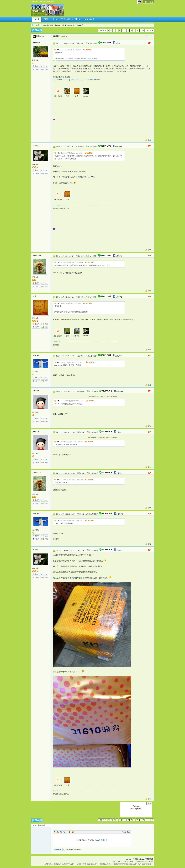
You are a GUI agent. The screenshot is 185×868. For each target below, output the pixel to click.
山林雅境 (77, 336)
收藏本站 (42, 1)
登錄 (146, 2)
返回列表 (103, 30)
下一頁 (149, 30)
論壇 (37, 19)
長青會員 (35, 277)
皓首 (77, 96)
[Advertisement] (109, 11)
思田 (67, 336)
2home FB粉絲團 (62, 19)
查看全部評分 (58, 96)
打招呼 (37, 69)
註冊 (151, 2)
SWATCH (36, 355)
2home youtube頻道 (85, 19)
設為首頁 (35, 1)
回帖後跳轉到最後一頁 (72, 850)
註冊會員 (35, 60)
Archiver (129, 859)
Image (61, 832)
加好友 (45, 66)
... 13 (142, 30)
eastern (43, 36)
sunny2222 (37, 255)
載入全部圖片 (93, 43)
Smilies (73, 832)
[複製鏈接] (65, 36)
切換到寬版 (50, 1)
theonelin (36, 43)
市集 (46, 19)
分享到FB (117, 43)
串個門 (37, 66)
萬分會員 (35, 164)
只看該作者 (80, 43)
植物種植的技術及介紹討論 (65, 25)
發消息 (45, 69)
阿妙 (67, 96)
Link (64, 832)
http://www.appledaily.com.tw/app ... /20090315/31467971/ (77, 80)
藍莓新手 (80, 25)
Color (58, 832)
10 (137, 30)
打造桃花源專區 (47, 25)
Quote (67, 832)
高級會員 (35, 372)
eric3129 (36, 391)
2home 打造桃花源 (33, 25)
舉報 (149, 140)
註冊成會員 (103, 840)
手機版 (135, 859)
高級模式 (126, 832)
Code (70, 832)
